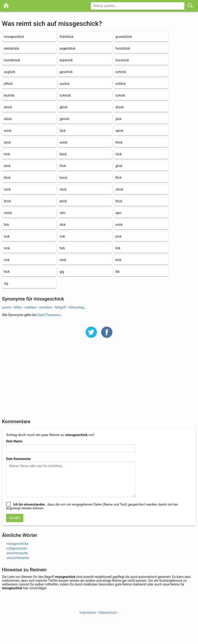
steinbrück (11, 48)
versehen (45, 307)
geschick (66, 72)
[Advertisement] (99, 381)
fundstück (123, 48)
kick (118, 260)
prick (63, 201)
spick (119, 131)
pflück (8, 84)
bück (63, 154)
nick (7, 248)
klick (7, 178)
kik (118, 272)
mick (119, 225)
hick (7, 272)
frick (63, 166)
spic (119, 213)
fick (6, 225)
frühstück (66, 37)
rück (119, 154)
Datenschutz (108, 613)
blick (119, 201)
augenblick (67, 48)
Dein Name (14, 441)
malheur (30, 307)
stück (8, 119)
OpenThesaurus (49, 315)
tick (62, 248)
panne (6, 307)
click (63, 189)
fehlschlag (76, 307)
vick (7, 260)
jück (119, 119)
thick (119, 142)
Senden (15, 518)
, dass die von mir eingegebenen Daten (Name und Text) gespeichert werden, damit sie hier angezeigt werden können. (92, 506)
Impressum (88, 613)
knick (63, 178)
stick (7, 142)
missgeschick (14, 37)
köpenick (66, 60)
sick (7, 236)
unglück (10, 72)
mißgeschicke (17, 548)
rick (62, 236)
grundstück (124, 37)
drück (120, 107)
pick (119, 236)
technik (9, 95)
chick (119, 189)
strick (8, 107)
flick (119, 178)
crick (7, 189)
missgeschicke (18, 544)
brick (7, 201)
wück (63, 142)
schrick (121, 72)
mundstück (12, 60)
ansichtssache (17, 553)
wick (63, 260)
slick (7, 166)
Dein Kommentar (18, 459)
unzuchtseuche (18, 558)
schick (120, 95)
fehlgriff (60, 307)
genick (64, 119)
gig (62, 272)
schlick (121, 84)
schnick (65, 95)
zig (6, 283)
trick (7, 154)
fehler (18, 307)
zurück (64, 84)
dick (63, 225)
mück (8, 213)
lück (63, 131)
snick (8, 131)
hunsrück (122, 60)
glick (119, 166)
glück (63, 107)
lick (118, 248)
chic (63, 213)
